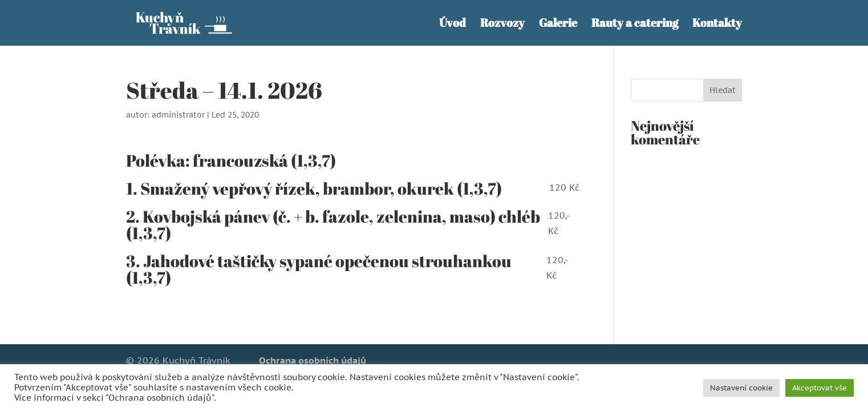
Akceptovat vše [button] (820, 388)
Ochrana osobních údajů (313, 360)
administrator (178, 115)
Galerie (558, 25)
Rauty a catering (635, 25)
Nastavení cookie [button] (741, 388)
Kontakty (717, 25)
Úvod (453, 25)
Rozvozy (502, 25)
